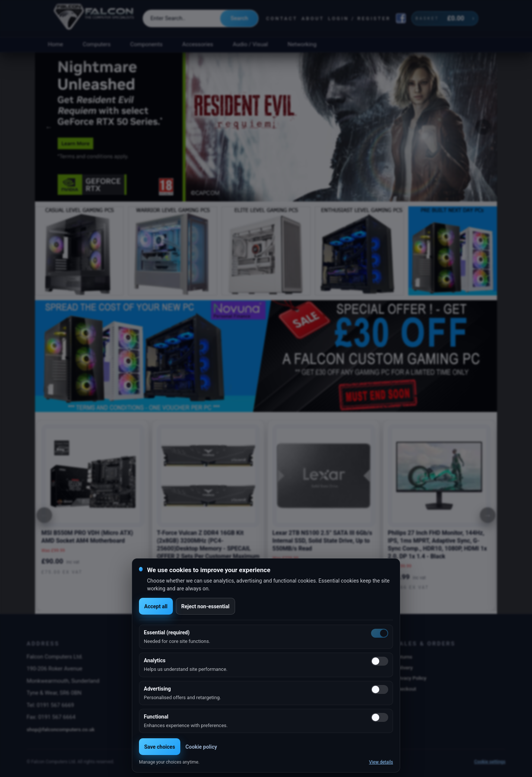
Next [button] (483, 127)
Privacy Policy (410, 678)
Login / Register (360, 18)
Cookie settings (490, 762)
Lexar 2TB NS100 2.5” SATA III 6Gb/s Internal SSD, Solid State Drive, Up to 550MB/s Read (322, 541)
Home (55, 44)
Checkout (405, 689)
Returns (403, 657)
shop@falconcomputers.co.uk (61, 729)
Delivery (404, 667)
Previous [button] (49, 127)
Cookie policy (201, 747)
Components (147, 44)
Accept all (156, 606)
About (313, 18)
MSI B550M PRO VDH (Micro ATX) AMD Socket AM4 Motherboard (87, 537)
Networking (302, 44)
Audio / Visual (250, 44)
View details (381, 762)
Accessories (198, 44)
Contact (282, 18)
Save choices (160, 747)
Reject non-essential (205, 606)
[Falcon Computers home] (94, 18)
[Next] (488, 515)
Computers (97, 44)
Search (239, 18)
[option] (266, 127)
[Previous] (44, 515)
